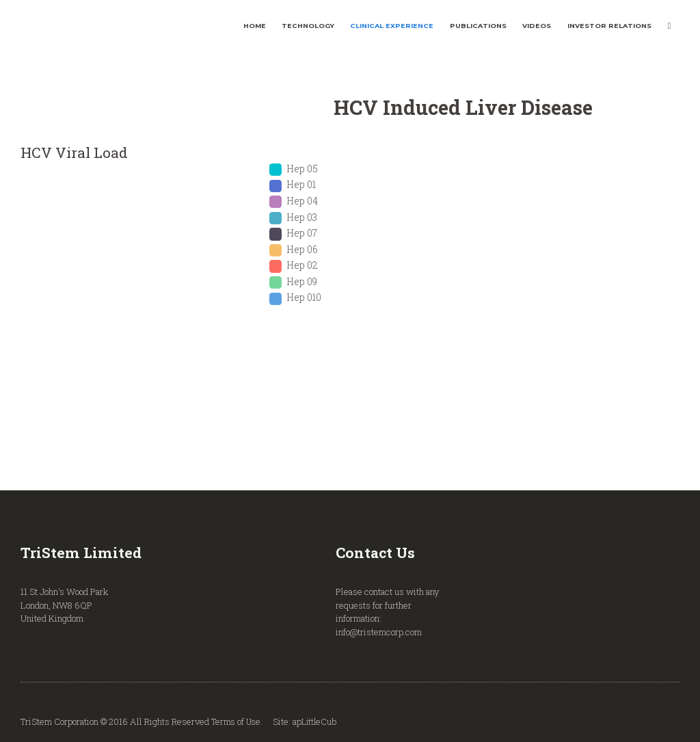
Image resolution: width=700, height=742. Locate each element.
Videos (537, 26)
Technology (308, 26)
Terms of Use (237, 721)
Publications (478, 26)
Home (255, 26)
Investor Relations (609, 26)
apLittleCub (318, 721)
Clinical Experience (392, 26)
